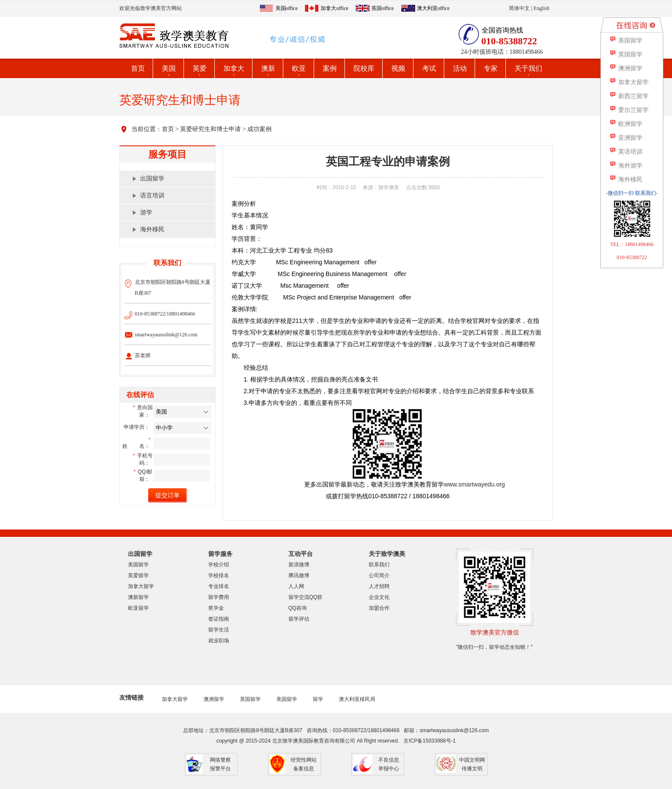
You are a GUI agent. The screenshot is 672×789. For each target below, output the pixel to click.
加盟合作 (379, 608)
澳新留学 (138, 597)
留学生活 (219, 630)
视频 (398, 68)
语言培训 (152, 196)
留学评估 (299, 619)
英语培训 (626, 152)
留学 (318, 699)
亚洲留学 (626, 138)
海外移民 (152, 229)
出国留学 (152, 179)
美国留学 (138, 565)
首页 (138, 68)
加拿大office (334, 8)
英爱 (200, 68)
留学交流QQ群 (306, 597)
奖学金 (216, 608)
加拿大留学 (141, 586)
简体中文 (519, 8)
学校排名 (219, 575)
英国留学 (250, 699)
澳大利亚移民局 (357, 699)
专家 (491, 68)
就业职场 (219, 641)
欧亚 (299, 68)
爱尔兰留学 (629, 110)
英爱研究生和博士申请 (210, 129)
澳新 (268, 68)
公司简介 (379, 575)
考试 (429, 68)
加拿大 (234, 68)
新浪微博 (299, 565)
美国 (169, 68)
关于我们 (528, 68)
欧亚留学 (138, 608)
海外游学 (626, 166)
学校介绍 (219, 565)
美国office (287, 8)
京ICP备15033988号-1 (429, 741)
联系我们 (379, 565)
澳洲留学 (214, 699)
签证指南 (219, 619)
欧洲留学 (626, 124)
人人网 (296, 586)
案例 (330, 68)
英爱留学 (138, 575)
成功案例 (259, 129)
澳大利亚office (433, 8)
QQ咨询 (298, 608)
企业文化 (379, 597)
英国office (383, 8)
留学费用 (219, 597)
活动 (460, 68)
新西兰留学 (629, 96)
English (542, 8)
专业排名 (219, 586)
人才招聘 (379, 586)
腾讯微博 (299, 575)
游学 (146, 212)
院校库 (364, 68)
